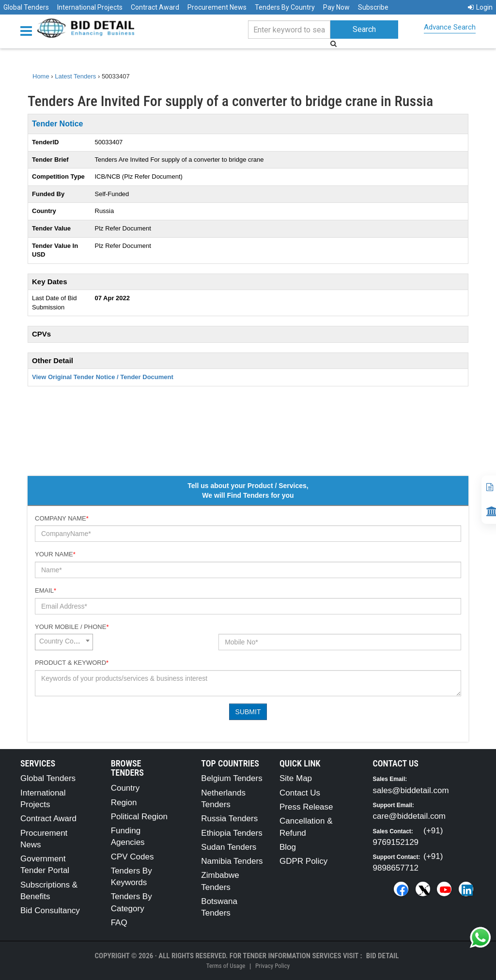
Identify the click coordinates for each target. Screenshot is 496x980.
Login (480, 7)
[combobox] (64, 642)
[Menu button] (29, 30)
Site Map (296, 778)
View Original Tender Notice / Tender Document (103, 377)
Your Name (55, 554)
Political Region (139, 817)
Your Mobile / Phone (72, 627)
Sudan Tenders (229, 847)
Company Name (62, 518)
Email (46, 590)
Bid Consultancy (50, 911)
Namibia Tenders (232, 861)
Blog (288, 847)
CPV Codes (132, 857)
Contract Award (155, 7)
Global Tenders (26, 7)
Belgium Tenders (232, 778)
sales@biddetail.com (411, 790)
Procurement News (217, 7)
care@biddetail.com (410, 816)
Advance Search (450, 27)
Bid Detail (383, 956)
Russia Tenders (229, 819)
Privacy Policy (272, 966)
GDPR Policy (303, 861)
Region (124, 803)
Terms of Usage (226, 966)
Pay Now (336, 7)
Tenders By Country (285, 7)
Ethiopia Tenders (232, 833)
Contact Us (300, 793)
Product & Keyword (72, 663)
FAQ (119, 923)
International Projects (90, 7)
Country (125, 788)
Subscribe (373, 7)
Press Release (306, 807)
